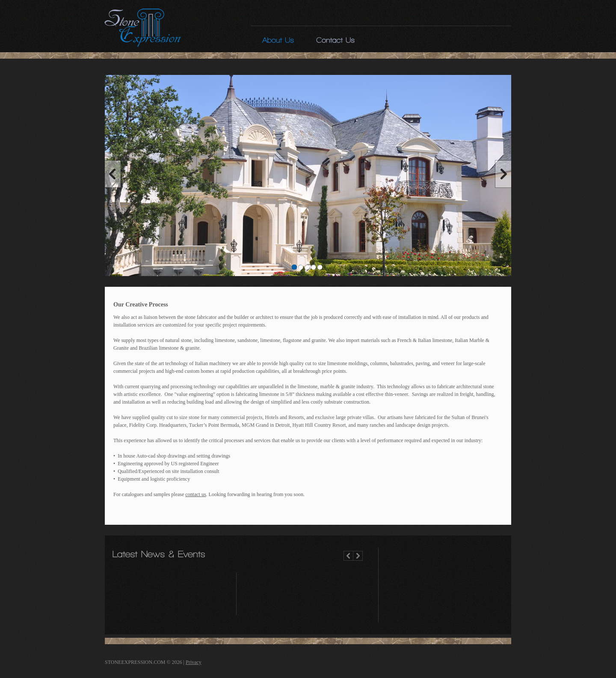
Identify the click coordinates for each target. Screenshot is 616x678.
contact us (195, 494)
